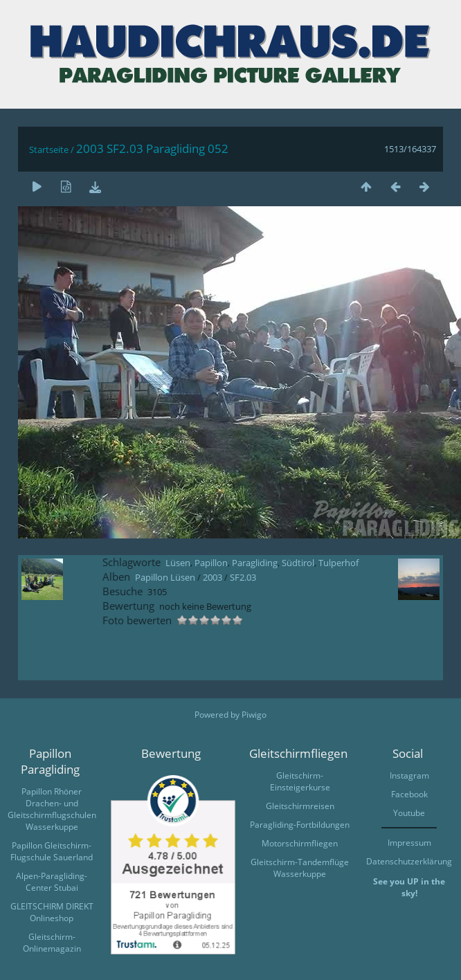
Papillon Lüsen (165, 577)
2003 (213, 577)
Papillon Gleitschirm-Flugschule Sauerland (52, 851)
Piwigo (254, 715)
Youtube (409, 813)
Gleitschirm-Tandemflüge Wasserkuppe (300, 868)
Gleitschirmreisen (300, 806)
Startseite (49, 149)
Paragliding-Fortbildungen (300, 825)
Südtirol (298, 563)
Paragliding (255, 563)
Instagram (409, 775)
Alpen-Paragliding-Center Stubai (52, 882)
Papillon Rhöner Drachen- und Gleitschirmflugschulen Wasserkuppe (52, 809)
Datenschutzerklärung (409, 861)
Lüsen (178, 563)
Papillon (211, 563)
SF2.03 (243, 577)
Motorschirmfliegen (300, 843)
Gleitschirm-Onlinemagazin (52, 943)
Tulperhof (338, 563)
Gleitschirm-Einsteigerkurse (300, 781)
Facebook (409, 794)
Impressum (409, 843)
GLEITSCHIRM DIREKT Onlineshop (52, 912)
